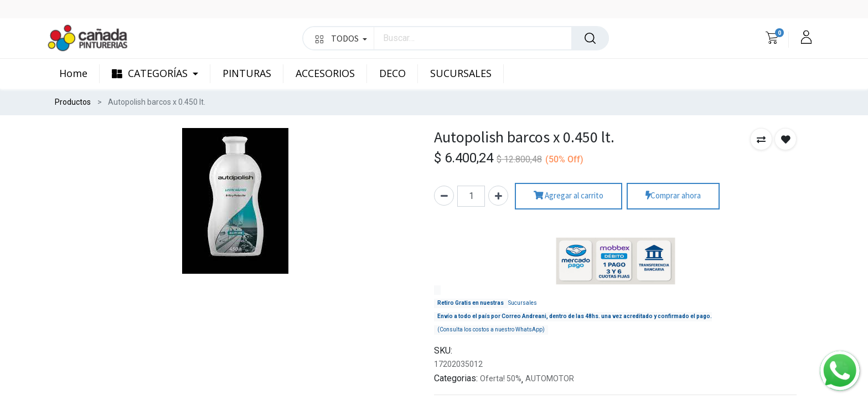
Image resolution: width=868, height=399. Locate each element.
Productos (73, 102)
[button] (761, 139)
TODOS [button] (341, 38)
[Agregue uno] (498, 196)
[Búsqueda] (590, 38)
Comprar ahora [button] (673, 196)
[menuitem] (79, 74)
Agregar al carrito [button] (569, 196)
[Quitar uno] (444, 196)
